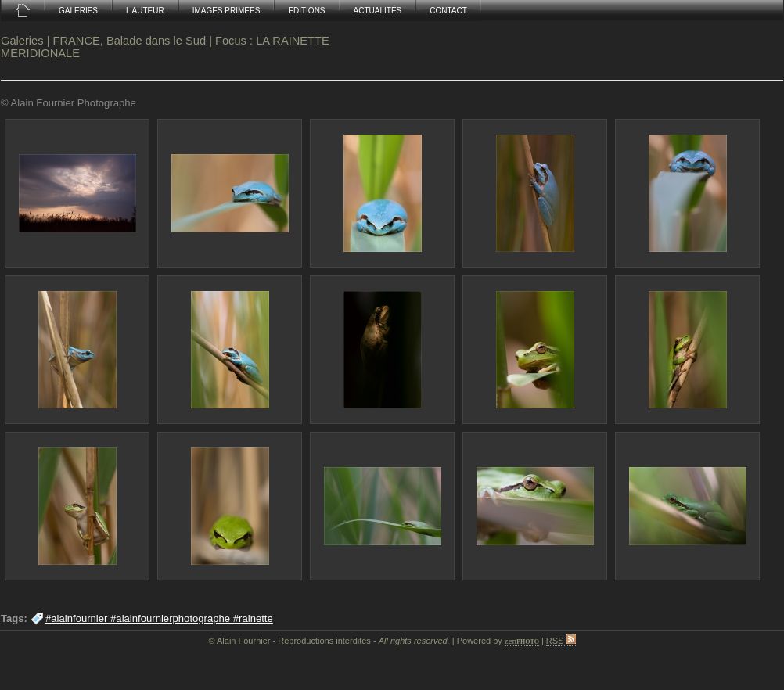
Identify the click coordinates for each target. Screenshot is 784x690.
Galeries (22, 41)
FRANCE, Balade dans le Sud (130, 41)
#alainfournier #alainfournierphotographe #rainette (159, 618)
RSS (561, 641)
